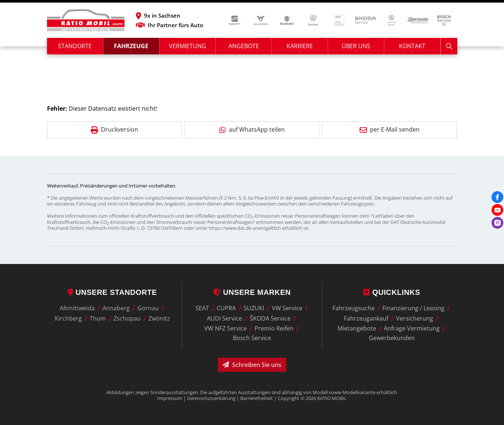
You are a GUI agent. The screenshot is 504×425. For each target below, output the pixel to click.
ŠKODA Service (270, 318)
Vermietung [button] (188, 46)
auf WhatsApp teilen (252, 129)
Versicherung (415, 318)
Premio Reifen (274, 329)
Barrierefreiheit (257, 398)
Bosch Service (252, 338)
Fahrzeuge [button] (131, 46)
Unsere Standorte (112, 292)
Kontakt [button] (412, 46)
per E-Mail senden (390, 129)
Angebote (244, 46)
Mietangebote (357, 329)
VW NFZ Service (226, 329)
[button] (170, 15)
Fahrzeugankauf (366, 318)
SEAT (202, 308)
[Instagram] (497, 223)
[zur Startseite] (86, 20)
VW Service (287, 308)
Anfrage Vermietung (412, 329)
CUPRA (226, 308)
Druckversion (114, 129)
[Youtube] (497, 210)
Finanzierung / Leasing (413, 308)
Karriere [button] (300, 46)
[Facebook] (497, 197)
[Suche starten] (449, 46)
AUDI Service (224, 318)
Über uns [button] (356, 46)
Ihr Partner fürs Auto (170, 25)
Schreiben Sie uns (252, 365)
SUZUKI (254, 308)
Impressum (170, 398)
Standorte (75, 46)
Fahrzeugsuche (354, 308)
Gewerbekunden (392, 338)
